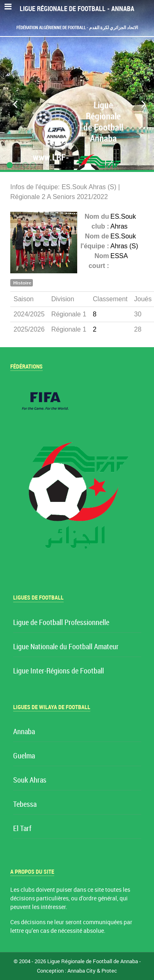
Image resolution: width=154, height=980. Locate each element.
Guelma (24, 756)
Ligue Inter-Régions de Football (59, 671)
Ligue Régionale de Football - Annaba (77, 9)
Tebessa (25, 805)
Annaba (24, 732)
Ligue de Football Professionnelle (61, 623)
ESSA (119, 256)
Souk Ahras (30, 780)
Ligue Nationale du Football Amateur (66, 647)
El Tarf (22, 829)
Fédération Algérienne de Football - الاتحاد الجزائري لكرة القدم (77, 27)
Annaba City (82, 971)
